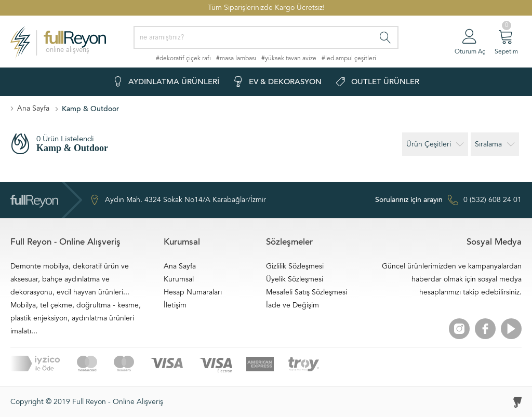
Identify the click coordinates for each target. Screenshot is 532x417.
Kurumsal (179, 279)
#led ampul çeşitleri (349, 58)
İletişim (175, 305)
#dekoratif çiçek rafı (183, 58)
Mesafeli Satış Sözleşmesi (307, 292)
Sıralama (495, 144)
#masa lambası (236, 58)
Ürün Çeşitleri (435, 144)
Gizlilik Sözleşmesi (295, 266)
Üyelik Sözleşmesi (295, 279)
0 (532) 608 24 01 (448, 200)
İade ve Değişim (292, 305)
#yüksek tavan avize (289, 58)
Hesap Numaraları (193, 292)
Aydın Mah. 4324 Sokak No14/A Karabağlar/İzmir (178, 200)
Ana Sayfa (33, 108)
